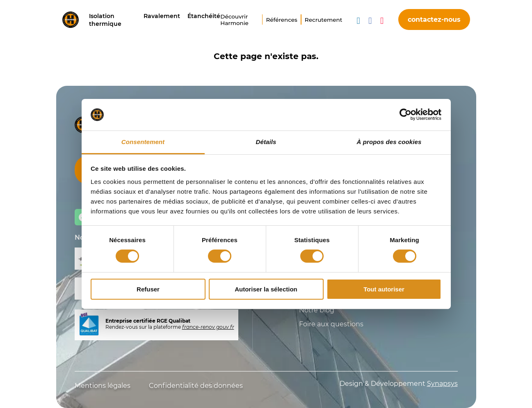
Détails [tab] (266, 142)
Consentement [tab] (143, 142)
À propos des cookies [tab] (389, 142)
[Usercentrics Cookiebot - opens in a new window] (405, 115)
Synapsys (442, 384)
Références (281, 20)
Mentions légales (103, 386)
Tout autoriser (384, 289)
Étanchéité (204, 16)
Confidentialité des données (196, 386)
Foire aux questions (331, 324)
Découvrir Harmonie (234, 20)
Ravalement (162, 16)
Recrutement (323, 20)
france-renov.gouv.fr (208, 327)
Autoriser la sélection (266, 289)
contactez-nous (434, 19)
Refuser (148, 289)
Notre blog (317, 310)
